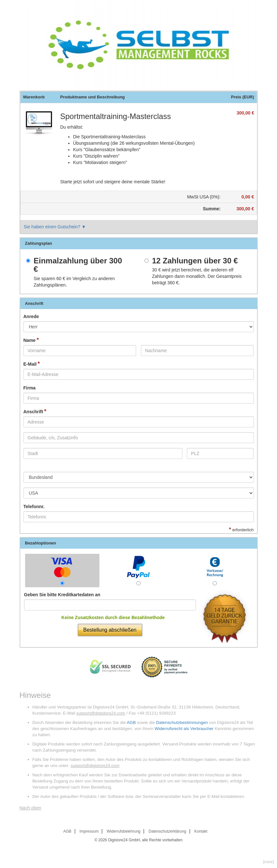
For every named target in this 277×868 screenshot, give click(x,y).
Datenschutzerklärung (167, 831)
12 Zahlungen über (195, 261)
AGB (131, 722)
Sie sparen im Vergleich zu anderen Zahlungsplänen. (74, 282)
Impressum (89, 831)
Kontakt (201, 831)
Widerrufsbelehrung (124, 831)
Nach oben (31, 808)
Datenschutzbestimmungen (182, 722)
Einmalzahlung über (78, 265)
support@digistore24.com (101, 713)
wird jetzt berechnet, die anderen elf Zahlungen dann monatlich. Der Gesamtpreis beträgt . (197, 276)
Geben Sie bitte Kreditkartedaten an (62, 595)
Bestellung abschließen (110, 630)
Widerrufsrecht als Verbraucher (184, 729)
